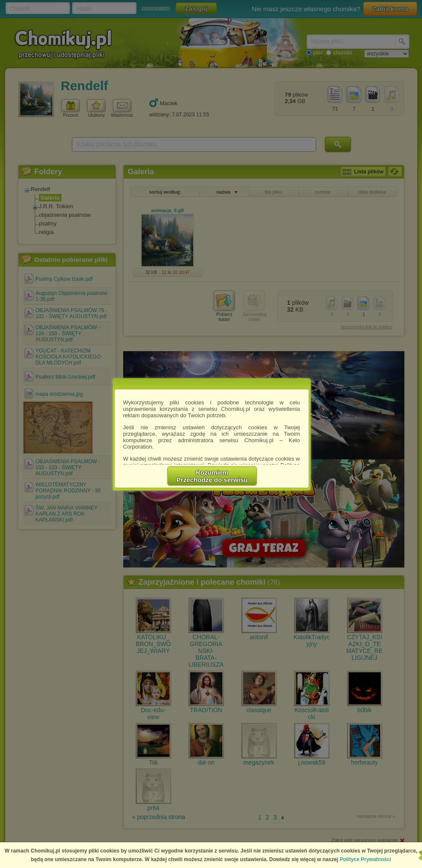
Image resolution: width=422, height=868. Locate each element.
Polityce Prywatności (365, 859)
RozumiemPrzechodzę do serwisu (212, 476)
